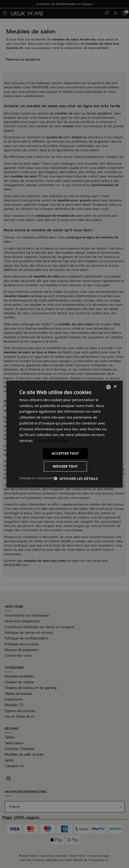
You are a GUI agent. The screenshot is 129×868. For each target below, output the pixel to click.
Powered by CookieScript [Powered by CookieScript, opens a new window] (37, 478)
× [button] (115, 387)
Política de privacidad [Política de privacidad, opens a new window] (52, 440)
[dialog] (64, 434)
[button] (76, 478)
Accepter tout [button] (65, 453)
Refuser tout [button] (65, 466)
